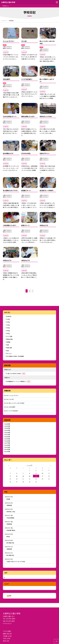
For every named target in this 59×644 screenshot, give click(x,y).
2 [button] (30, 291)
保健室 (8, 342)
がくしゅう (9, 353)
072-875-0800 (11, 619)
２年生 (8, 322)
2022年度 (7, 432)
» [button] (33, 291)
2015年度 (7, 447)
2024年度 (7, 428)
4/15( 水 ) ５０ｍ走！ (9, 399)
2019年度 (7, 439)
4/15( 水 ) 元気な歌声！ (10, 407)
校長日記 (9, 316)
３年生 (8, 325)
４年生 (8, 328)
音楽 (8, 345)
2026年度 (7, 424)
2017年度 (7, 443)
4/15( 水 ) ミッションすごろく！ (11, 395)
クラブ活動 (9, 336)
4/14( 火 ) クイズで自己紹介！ (11, 411)
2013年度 (7, 451)
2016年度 (7, 445)
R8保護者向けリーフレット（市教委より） (18, 381)
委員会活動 (10, 339)
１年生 (8, 319)
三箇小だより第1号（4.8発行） (16, 373)
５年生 (8, 331)
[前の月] (9, 465)
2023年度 (7, 430)
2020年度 (7, 437)
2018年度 (7, 441)
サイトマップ (8, 623)
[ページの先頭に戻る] (56, 642)
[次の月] (50, 465)
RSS (10, 596)
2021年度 (7, 435)
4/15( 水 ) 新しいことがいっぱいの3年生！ (14, 403)
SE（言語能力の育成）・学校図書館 (15, 356)
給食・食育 (9, 348)
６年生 (8, 333)
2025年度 (7, 426)
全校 (8, 351)
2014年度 (7, 449)
